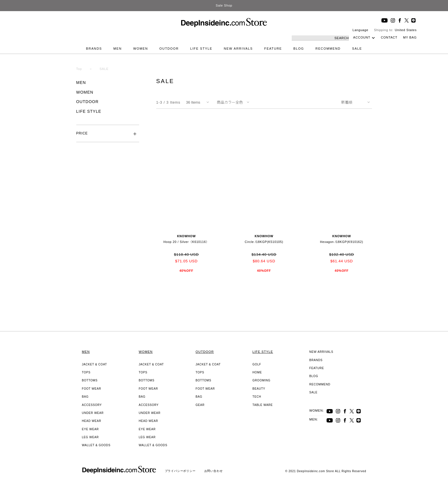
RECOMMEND (328, 49)
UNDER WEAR (93, 413)
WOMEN (141, 49)
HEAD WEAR (92, 421)
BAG (85, 397)
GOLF (257, 364)
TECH (257, 397)
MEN (118, 49)
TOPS (86, 372)
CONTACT (389, 37)
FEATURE (273, 49)
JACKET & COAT (95, 364)
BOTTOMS (90, 380)
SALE (357, 49)
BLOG (299, 49)
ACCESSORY (92, 405)
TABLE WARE (263, 405)
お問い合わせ (214, 471)
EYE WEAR (90, 429)
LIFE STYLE (201, 49)
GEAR (200, 405)
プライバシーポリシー (180, 471)
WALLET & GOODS (96, 445)
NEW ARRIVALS (238, 49)
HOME (257, 372)
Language (360, 30)
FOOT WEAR (92, 389)
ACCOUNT (362, 37)
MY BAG (410, 37)
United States (406, 30)
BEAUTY (259, 389)
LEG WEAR (90, 437)
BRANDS (94, 49)
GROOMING (262, 380)
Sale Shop (224, 5)
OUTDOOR (169, 49)
